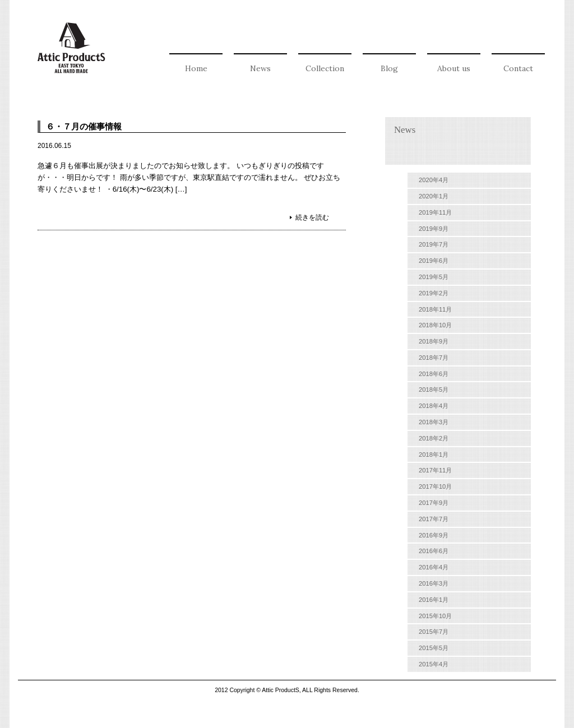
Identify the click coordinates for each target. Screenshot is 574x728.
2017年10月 (435, 486)
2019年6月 (434, 261)
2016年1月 (434, 600)
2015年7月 (434, 632)
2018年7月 (434, 358)
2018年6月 (434, 374)
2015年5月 (434, 648)
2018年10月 (435, 325)
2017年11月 (435, 470)
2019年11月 (435, 212)
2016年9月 (434, 535)
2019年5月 (434, 277)
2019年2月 (434, 293)
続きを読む (312, 217)
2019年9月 (434, 229)
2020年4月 (434, 180)
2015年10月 (435, 616)
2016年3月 (434, 583)
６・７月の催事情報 (84, 126)
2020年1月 (434, 196)
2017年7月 (434, 519)
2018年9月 (434, 341)
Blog (389, 68)
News (260, 68)
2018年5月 (434, 389)
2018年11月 (435, 309)
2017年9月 (434, 503)
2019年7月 (434, 244)
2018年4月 (434, 406)
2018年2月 (434, 438)
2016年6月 (434, 551)
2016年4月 (434, 567)
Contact (518, 68)
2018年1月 (434, 455)
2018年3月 (434, 422)
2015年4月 (434, 664)
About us (454, 68)
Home (196, 68)
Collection (325, 68)
